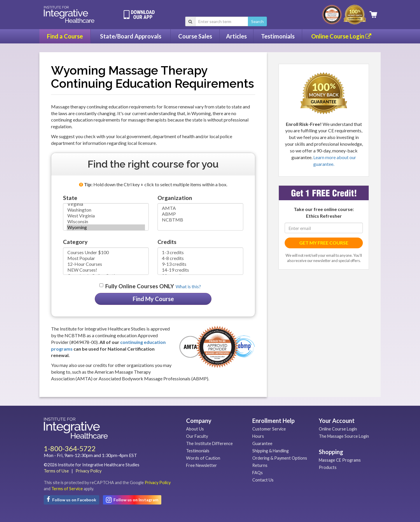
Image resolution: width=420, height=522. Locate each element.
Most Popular (106, 258)
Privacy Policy (89, 471)
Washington (106, 210)
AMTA (200, 208)
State (70, 198)
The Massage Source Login (344, 436)
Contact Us (263, 480)
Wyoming (106, 227)
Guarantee (262, 443)
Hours (258, 436)
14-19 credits (200, 270)
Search (257, 21)
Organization (175, 198)
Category (75, 242)
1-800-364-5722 (70, 448)
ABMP (200, 214)
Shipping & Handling (271, 451)
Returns (260, 465)
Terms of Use (56, 471)
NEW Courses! (106, 270)
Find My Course (153, 299)
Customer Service (269, 429)
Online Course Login (341, 36)
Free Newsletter (202, 465)
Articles (236, 36)
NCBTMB (200, 220)
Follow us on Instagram (132, 500)
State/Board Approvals (131, 36)
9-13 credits (200, 264)
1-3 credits (200, 252)
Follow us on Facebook (71, 499)
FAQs (258, 473)
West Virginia (106, 216)
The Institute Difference (209, 443)
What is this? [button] (188, 286)
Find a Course (65, 36)
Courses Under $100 (106, 252)
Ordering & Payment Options (280, 458)
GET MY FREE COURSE (324, 243)
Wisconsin (106, 222)
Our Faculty (197, 436)
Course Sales (195, 36)
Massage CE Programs (340, 460)
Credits (167, 242)
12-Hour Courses (106, 264)
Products (328, 467)
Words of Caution (203, 458)
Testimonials (278, 36)
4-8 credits (200, 258)
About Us (195, 429)
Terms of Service (67, 489)
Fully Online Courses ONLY (140, 286)
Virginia (106, 204)
